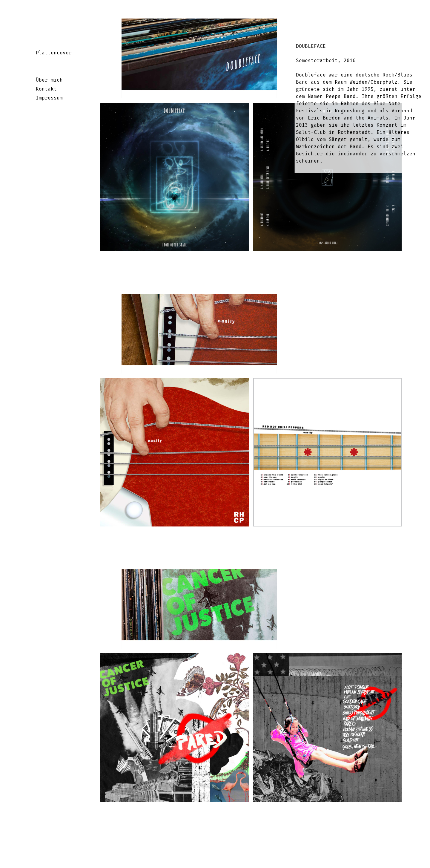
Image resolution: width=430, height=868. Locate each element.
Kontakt (46, 89)
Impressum (49, 98)
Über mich (49, 80)
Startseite (38, 23)
